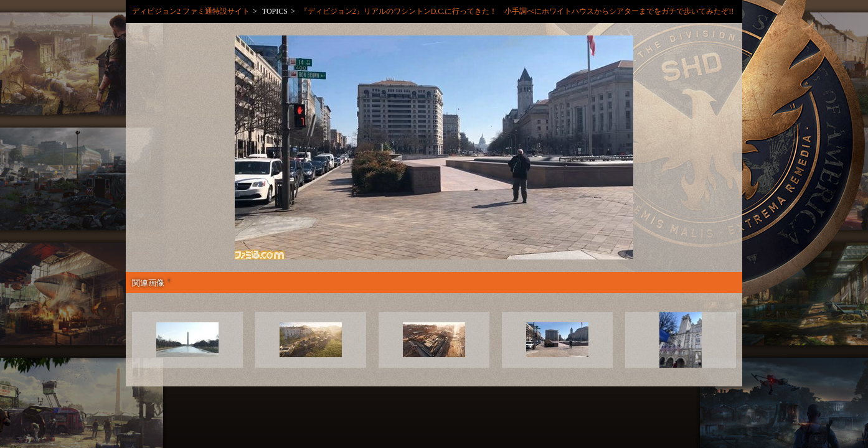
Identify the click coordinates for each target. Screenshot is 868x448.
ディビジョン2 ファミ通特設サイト (191, 11)
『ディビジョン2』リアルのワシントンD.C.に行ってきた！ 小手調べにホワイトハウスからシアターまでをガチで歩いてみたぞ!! (521, 11)
